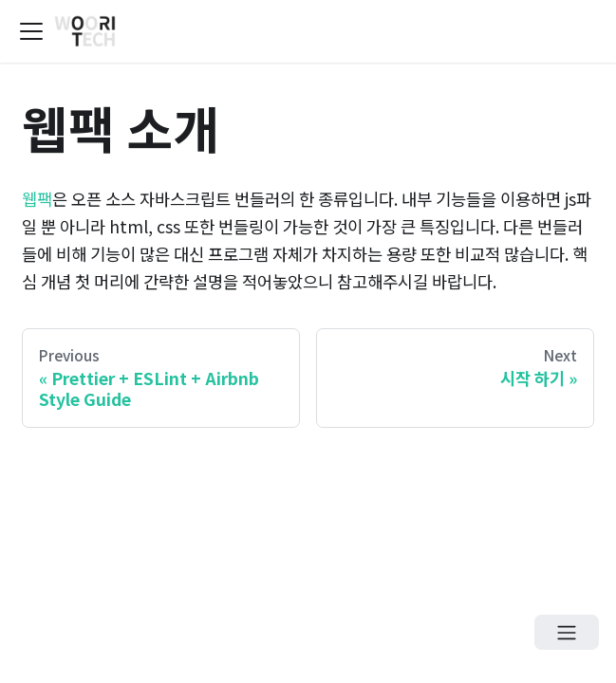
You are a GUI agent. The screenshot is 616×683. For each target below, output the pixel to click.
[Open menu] (567, 632)
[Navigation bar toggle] (31, 31)
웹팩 (37, 199)
